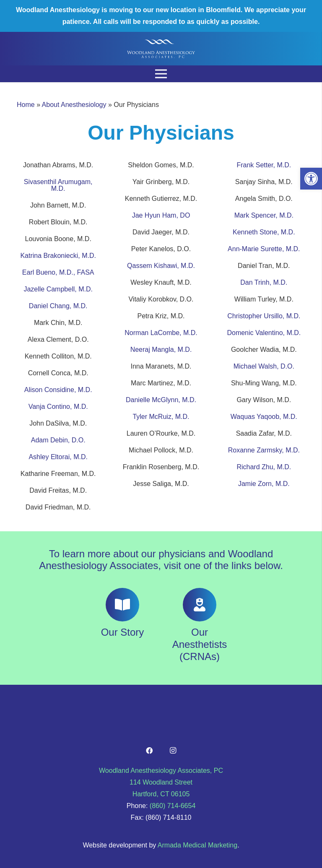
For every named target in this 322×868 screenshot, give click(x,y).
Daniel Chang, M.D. (58, 306)
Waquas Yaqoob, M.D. (264, 417)
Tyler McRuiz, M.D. (161, 417)
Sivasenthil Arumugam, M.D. (58, 185)
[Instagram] (173, 751)
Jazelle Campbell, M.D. (58, 289)
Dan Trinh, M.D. (264, 282)
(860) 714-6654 (173, 806)
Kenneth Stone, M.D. (264, 232)
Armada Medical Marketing (197, 845)
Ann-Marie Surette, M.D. (264, 249)
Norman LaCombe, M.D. (161, 333)
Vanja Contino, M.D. (58, 407)
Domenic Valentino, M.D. (264, 333)
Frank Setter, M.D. (264, 165)
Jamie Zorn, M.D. (264, 484)
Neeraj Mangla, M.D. (161, 350)
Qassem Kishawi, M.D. (161, 266)
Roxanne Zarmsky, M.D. (264, 450)
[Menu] (161, 74)
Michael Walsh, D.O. (264, 366)
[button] (311, 179)
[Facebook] (149, 751)
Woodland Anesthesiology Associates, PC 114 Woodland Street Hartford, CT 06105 (161, 782)
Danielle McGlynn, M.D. (161, 400)
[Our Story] (122, 605)
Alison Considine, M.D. (58, 390)
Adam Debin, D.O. (58, 440)
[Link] (161, 49)
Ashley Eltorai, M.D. (58, 457)
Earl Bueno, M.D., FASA (58, 272)
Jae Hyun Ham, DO (161, 215)
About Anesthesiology (74, 105)
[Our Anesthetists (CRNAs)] (200, 605)
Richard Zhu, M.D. (264, 467)
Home (26, 105)
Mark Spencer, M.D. (264, 215)
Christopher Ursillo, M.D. (264, 316)
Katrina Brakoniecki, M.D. (58, 256)
